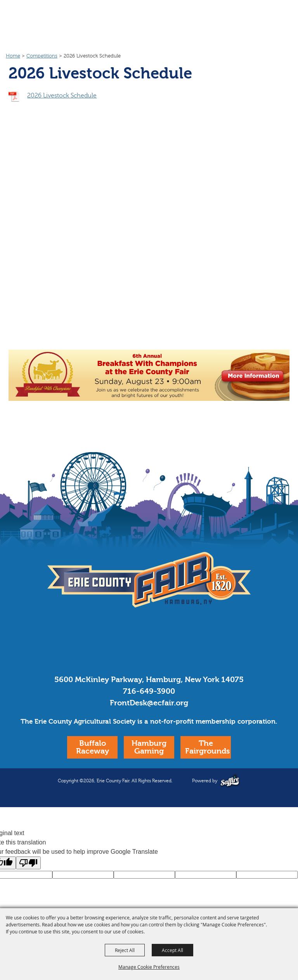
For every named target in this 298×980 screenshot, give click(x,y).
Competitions (42, 56)
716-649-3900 (149, 691)
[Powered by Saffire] (230, 781)
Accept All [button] (172, 950)
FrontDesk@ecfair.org (149, 703)
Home (13, 56)
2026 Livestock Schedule (62, 96)
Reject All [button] (125, 950)
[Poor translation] (28, 863)
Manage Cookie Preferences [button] (149, 967)
